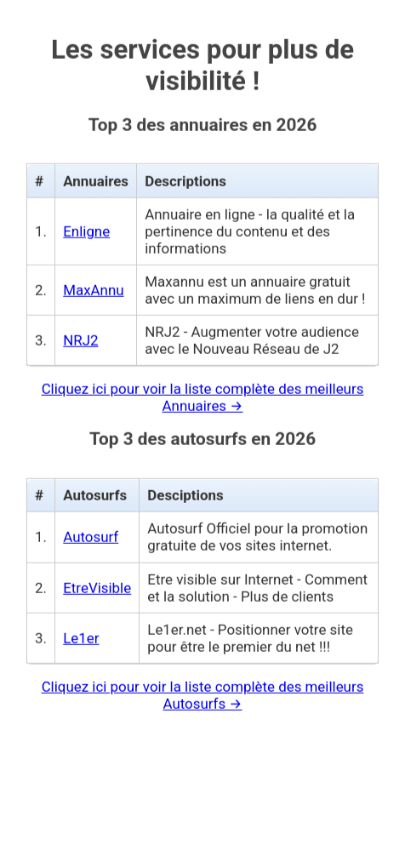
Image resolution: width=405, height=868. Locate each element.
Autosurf (91, 532)
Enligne (86, 226)
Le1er (81, 632)
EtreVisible (97, 582)
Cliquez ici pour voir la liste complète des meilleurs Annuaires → (203, 391)
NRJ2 (80, 334)
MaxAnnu (93, 284)
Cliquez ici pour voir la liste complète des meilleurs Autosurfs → (203, 689)
